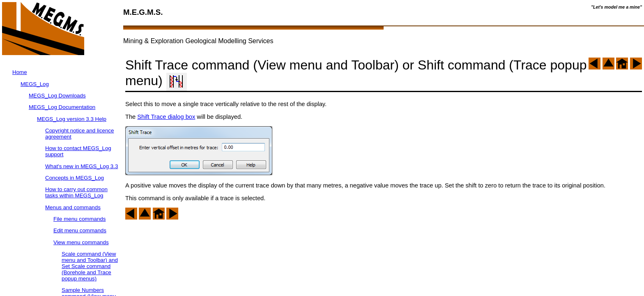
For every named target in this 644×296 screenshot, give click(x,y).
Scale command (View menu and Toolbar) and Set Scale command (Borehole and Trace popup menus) (90, 266)
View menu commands (81, 242)
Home (20, 72)
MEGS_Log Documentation (62, 107)
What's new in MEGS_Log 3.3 (82, 166)
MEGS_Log (35, 84)
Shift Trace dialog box (166, 117)
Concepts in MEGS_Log (75, 178)
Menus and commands (73, 207)
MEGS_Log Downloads (57, 96)
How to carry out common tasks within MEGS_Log (76, 192)
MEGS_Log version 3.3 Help (72, 119)
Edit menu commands (80, 230)
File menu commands (79, 219)
